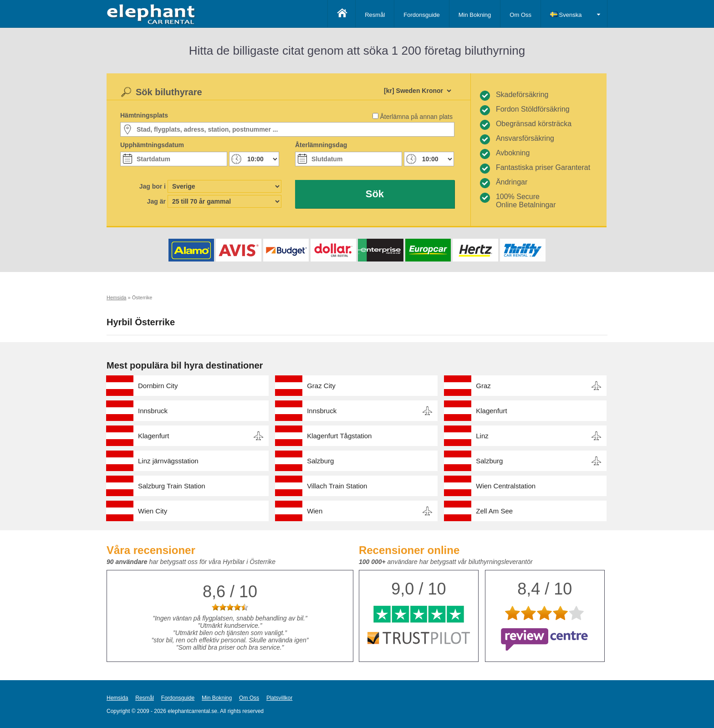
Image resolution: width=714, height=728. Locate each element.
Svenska (566, 15)
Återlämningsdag (321, 145)
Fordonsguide (422, 15)
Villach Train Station (337, 486)
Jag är (156, 201)
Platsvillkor (279, 698)
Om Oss (520, 15)
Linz (482, 436)
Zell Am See (494, 511)
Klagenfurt (491, 411)
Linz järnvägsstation (168, 461)
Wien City (153, 511)
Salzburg (320, 461)
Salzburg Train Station (172, 486)
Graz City (321, 386)
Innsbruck (153, 411)
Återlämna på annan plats (416, 117)
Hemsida (117, 698)
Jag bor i (153, 186)
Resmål (375, 15)
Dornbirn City (158, 386)
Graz (483, 386)
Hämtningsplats (144, 115)
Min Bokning (475, 15)
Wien (315, 511)
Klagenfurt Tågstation (339, 436)
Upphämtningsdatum (152, 145)
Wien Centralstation (506, 486)
